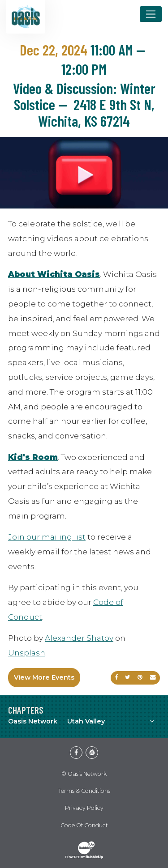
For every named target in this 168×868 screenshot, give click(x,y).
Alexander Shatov (79, 638)
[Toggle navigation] (151, 14)
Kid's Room (33, 457)
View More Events (44, 677)
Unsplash (27, 653)
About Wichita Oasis (54, 274)
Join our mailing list (47, 537)
